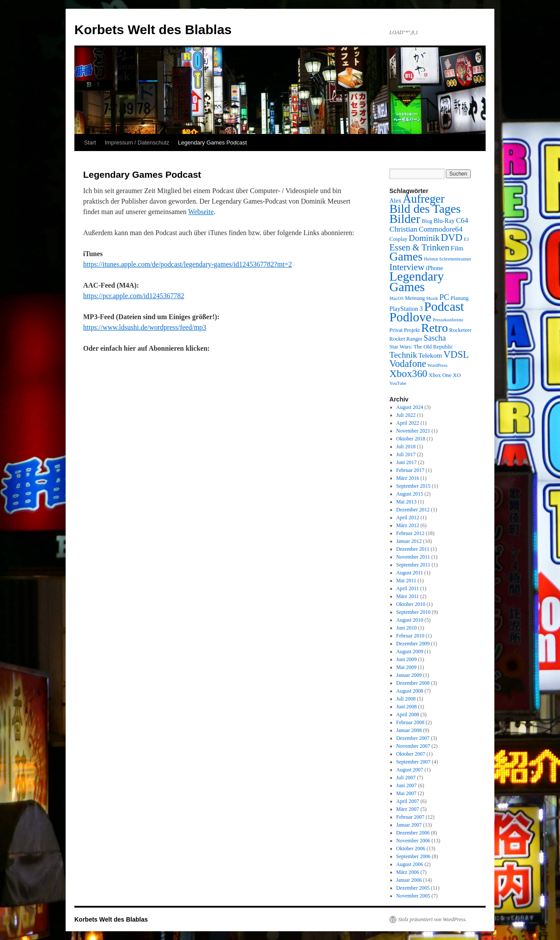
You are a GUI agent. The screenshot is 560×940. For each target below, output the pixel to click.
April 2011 (408, 588)
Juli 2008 (406, 699)
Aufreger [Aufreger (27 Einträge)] (424, 199)
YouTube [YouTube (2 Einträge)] (398, 383)
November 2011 (413, 557)
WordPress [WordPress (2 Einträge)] (437, 365)
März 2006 (408, 872)
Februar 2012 (410, 533)
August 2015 (410, 494)
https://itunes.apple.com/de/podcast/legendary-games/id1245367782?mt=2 (187, 264)
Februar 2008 (410, 722)
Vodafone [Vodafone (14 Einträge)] (408, 364)
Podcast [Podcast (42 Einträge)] (444, 306)
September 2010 (413, 612)
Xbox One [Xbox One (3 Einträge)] (440, 375)
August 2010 (410, 620)
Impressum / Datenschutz (137, 143)
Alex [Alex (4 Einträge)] (395, 201)
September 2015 (413, 486)
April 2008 (408, 715)
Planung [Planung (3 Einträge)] (460, 298)
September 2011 (413, 565)
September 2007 (413, 762)
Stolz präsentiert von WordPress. (432, 919)
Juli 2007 (406, 778)
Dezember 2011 (413, 549)
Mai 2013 (406, 502)
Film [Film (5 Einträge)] (457, 248)
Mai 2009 (406, 667)
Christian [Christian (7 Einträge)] (403, 229)
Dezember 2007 (413, 738)
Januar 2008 (409, 730)
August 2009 (410, 651)
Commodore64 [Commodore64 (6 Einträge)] (441, 229)
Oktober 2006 (411, 848)
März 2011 (408, 596)
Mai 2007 (406, 793)
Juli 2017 (406, 454)
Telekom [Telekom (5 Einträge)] (430, 355)
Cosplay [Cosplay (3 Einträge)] (398, 239)
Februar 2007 (410, 817)
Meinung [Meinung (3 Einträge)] (415, 298)
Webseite (201, 212)
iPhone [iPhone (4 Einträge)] (434, 268)
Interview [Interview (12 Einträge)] (407, 267)
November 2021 (413, 431)
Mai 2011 (406, 581)
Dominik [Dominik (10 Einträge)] (424, 238)
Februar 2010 (410, 636)
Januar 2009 (409, 675)
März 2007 (408, 809)
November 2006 (413, 841)
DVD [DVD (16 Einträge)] (452, 238)
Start (90, 143)
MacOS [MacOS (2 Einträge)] (397, 298)
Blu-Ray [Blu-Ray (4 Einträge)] (444, 221)
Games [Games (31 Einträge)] (406, 257)
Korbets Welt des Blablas (153, 30)
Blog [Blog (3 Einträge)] (427, 221)
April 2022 (408, 423)
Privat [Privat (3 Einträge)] (396, 330)
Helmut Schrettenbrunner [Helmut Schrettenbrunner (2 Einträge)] (448, 259)
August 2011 (410, 573)
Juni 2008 (407, 707)
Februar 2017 (410, 470)
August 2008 (410, 691)
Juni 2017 (407, 462)
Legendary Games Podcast (213, 143)
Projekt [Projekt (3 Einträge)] (412, 330)
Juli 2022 (406, 415)
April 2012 (408, 518)
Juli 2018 (406, 447)
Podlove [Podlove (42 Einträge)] (410, 317)
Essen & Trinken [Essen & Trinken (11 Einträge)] (419, 247)
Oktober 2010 (411, 604)
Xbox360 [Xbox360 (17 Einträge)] (408, 373)
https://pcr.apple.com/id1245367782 (134, 296)
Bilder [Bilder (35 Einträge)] (405, 219)
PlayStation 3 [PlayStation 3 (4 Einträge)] (406, 309)
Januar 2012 (409, 541)
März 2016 (408, 478)
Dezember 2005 (413, 888)
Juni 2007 (407, 785)
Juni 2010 (407, 628)
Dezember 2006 (413, 833)
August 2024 (410, 407)
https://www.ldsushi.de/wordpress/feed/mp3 (145, 327)
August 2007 (410, 770)
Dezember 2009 (413, 644)
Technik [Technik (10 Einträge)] (403, 355)
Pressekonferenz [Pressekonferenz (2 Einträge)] (448, 320)
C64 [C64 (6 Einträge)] (462, 220)
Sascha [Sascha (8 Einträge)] (435, 338)
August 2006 (410, 864)
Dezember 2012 (413, 510)
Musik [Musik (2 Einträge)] (432, 298)
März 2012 (408, 525)
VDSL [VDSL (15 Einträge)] (456, 354)
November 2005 (413, 896)
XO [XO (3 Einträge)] (457, 375)
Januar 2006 (409, 880)
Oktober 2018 (411, 439)
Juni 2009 (407, 659)
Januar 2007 (409, 825)
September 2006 (413, 856)
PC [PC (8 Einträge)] (444, 297)
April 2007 (408, 801)
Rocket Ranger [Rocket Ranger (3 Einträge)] (406, 339)
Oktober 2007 (411, 754)
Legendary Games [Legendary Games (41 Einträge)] (417, 282)
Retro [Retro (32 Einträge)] (435, 328)
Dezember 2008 (413, 683)
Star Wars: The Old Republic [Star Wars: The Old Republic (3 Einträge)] (421, 347)
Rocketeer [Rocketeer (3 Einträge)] (460, 330)
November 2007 (413, 746)
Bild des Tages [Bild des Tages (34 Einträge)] (425, 209)
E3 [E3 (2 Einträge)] (466, 239)
